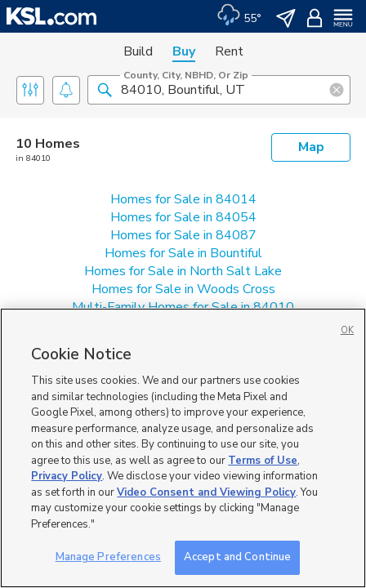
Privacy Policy (67, 476)
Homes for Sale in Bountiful (183, 253)
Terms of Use (263, 461)
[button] (105, 89)
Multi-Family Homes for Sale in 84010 (183, 307)
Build (138, 51)
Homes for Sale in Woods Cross (183, 289)
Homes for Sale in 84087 (183, 235)
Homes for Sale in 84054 (183, 217)
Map (311, 147)
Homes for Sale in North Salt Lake (183, 271)
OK (347, 330)
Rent (229, 51)
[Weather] (239, 16)
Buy (184, 51)
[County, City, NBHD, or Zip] (219, 90)
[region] (183, 448)
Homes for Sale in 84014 (183, 199)
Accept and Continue (237, 557)
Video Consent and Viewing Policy (206, 492)
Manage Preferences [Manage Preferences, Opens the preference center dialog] (108, 557)
